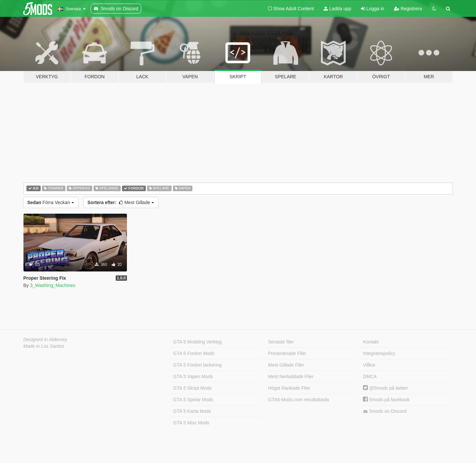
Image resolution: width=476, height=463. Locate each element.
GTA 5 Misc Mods (191, 423)
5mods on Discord (385, 411)
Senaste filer (281, 342)
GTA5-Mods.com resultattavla (298, 400)
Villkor (369, 365)
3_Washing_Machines (53, 285)
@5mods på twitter (385, 388)
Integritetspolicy (379, 353)
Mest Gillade (121, 202)
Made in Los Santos (44, 346)
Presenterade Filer (287, 353)
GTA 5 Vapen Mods (193, 376)
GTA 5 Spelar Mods (193, 400)
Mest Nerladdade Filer (291, 376)
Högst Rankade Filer (289, 388)
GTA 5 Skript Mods (192, 388)
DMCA (370, 376)
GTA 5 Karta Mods (192, 411)
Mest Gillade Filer (286, 365)
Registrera (408, 9)
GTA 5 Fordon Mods (194, 353)
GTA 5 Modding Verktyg (198, 342)
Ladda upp (337, 9)
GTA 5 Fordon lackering (198, 365)
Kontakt (371, 342)
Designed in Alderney (45, 339)
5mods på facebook (386, 400)
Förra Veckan (51, 202)
